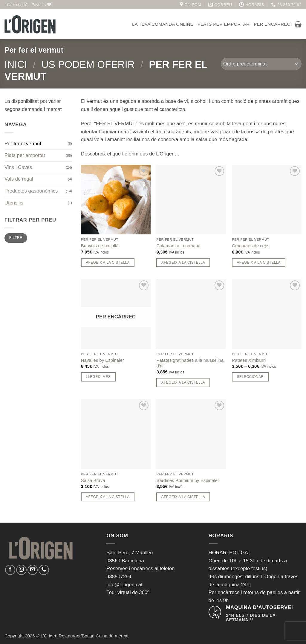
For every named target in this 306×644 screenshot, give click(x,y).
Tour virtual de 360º (128, 592)
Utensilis (14, 203)
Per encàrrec (272, 24)
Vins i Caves (18, 167)
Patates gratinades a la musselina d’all (190, 363)
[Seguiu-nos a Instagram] (21, 570)
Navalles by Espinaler (102, 360)
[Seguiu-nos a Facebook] (10, 570)
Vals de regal (19, 179)
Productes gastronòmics (31, 191)
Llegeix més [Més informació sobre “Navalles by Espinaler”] (98, 377)
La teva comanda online (163, 24)
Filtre (16, 238)
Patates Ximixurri (249, 360)
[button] (16, 5)
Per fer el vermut (23, 144)
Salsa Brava (93, 480)
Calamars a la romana (178, 246)
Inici (16, 64)
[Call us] (44, 570)
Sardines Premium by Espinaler (188, 480)
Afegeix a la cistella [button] (108, 263)
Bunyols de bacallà (100, 246)
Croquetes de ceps (251, 246)
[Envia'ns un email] (33, 570)
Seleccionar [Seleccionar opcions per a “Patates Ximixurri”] (250, 377)
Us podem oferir (88, 64)
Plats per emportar (224, 24)
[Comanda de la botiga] (261, 64)
